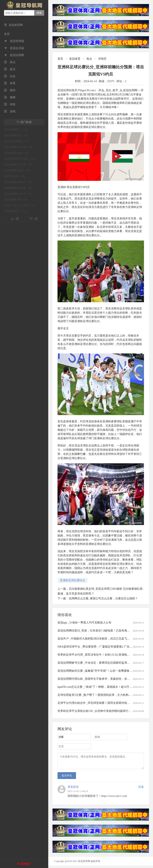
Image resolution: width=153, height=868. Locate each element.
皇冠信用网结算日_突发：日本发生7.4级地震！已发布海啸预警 (97, 631)
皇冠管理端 (14, 41)
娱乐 (10, 69)
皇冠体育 (75, 59)
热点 (10, 62)
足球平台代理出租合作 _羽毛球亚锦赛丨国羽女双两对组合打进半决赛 (101, 703)
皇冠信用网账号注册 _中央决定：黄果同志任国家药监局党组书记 (98, 663)
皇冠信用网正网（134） (17, 200)
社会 (10, 76)
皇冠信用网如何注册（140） (19, 188)
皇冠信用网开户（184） (17, 130)
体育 (10, 83)
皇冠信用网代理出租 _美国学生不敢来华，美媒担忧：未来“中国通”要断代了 (105, 679)
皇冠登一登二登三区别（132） (20, 205)
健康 (10, 97)
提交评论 (67, 778)
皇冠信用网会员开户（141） (19, 182)
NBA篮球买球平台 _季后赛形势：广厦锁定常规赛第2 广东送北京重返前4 (103, 647)
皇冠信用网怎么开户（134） (19, 194)
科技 (10, 104)
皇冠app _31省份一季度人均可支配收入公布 (85, 623)
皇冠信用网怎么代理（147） (19, 165)
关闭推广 (26, 864)
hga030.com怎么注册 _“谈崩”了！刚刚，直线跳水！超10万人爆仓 (98, 687)
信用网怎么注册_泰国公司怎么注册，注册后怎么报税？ (103, 598)
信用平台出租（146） (15, 176)
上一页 (15, 219)
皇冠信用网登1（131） (16, 211)
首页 (7, 34)
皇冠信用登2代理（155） (17, 153)
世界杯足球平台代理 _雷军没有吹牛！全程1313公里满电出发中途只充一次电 (105, 655)
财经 (10, 90)
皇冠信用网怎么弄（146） (18, 170)
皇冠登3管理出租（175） (17, 141)
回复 (141, 789)
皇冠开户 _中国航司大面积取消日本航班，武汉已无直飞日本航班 (98, 639)
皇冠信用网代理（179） (17, 135)
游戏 (10, 111)
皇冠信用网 (14, 55)
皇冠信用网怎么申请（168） (19, 147)
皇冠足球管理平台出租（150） (20, 159)
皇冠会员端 (14, 48)
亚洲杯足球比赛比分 (73, 580)
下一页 (34, 219)
